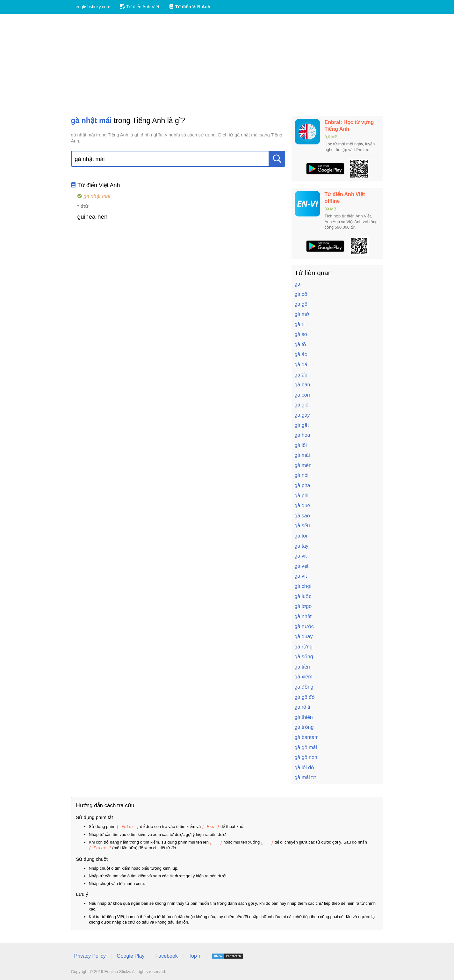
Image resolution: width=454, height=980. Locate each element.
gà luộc (303, 596)
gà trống (304, 727)
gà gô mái (306, 747)
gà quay (304, 636)
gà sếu (302, 526)
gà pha (303, 485)
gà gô (301, 304)
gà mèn (303, 465)
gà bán (303, 385)
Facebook (167, 955)
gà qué (303, 505)
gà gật (302, 425)
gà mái (302, 455)
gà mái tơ (305, 777)
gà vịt (301, 576)
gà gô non (306, 757)
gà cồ (301, 294)
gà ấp (301, 375)
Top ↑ (195, 955)
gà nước (304, 626)
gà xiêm (304, 677)
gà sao (302, 516)
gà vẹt (302, 566)
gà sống (304, 657)
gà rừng (304, 647)
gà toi (301, 536)
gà (298, 284)
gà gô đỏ (305, 697)
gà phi (302, 496)
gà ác (301, 354)
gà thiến (304, 717)
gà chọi (303, 586)
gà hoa (303, 435)
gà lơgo (303, 606)
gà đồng (304, 687)
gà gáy (302, 415)
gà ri (300, 324)
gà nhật (303, 616)
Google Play (130, 955)
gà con (302, 395)
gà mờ (302, 314)
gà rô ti (303, 707)
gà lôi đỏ (305, 768)
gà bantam (307, 737)
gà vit (301, 556)
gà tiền (302, 667)
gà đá (301, 365)
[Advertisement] (227, 65)
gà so (301, 334)
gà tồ (301, 344)
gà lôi (301, 445)
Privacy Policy (90, 955)
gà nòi (302, 475)
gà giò (302, 405)
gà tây (302, 546)
